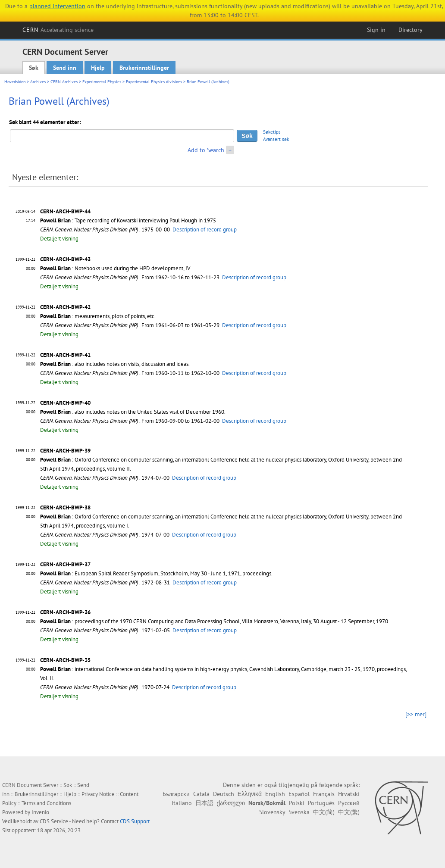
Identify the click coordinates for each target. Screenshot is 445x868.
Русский (349, 803)
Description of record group (205, 229)
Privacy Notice (98, 794)
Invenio (40, 812)
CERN (58, 30)
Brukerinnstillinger (144, 68)
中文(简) (324, 812)
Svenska (299, 812)
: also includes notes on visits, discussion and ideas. (115, 364)
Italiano (182, 803)
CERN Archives (64, 82)
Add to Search (206, 150)
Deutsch (224, 794)
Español (299, 794)
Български (176, 794)
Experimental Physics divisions (154, 82)
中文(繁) (349, 812)
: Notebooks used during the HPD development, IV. (116, 268)
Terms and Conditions (46, 803)
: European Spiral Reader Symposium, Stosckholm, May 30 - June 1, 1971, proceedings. (156, 573)
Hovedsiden (15, 82)
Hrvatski (349, 794)
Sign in (376, 30)
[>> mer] (416, 714)
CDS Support (135, 821)
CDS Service (54, 821)
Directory (411, 30)
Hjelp (98, 68)
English (275, 794)
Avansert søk (276, 139)
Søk (34, 68)
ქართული (231, 803)
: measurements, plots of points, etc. (98, 316)
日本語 (204, 803)
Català (201, 794)
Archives (38, 82)
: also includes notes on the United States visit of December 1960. (133, 412)
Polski (297, 803)
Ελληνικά (250, 794)
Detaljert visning (59, 239)
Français (324, 794)
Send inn (65, 68)
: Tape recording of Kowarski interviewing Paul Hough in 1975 (128, 220)
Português (321, 803)
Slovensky (272, 812)
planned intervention (57, 6)
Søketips (272, 132)
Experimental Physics (102, 82)
